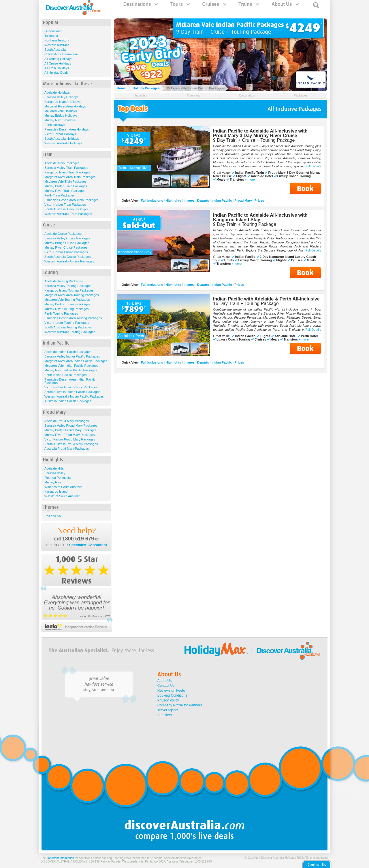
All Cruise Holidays (58, 63)
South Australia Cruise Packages (67, 257)
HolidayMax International (62, 54)
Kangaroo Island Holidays (62, 102)
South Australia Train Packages (66, 209)
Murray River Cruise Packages (66, 247)
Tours (180, 4)
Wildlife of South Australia (62, 496)
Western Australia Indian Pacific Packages (74, 396)
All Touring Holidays (58, 59)
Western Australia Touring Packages (70, 332)
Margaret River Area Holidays (65, 106)
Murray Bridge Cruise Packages (67, 243)
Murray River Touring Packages (66, 309)
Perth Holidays (55, 125)
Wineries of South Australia (63, 487)
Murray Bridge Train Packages (66, 186)
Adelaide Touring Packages (64, 281)
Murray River (53, 482)
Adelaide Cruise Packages (63, 234)
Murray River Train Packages (65, 191)
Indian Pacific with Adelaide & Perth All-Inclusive (266, 299)
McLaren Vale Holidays (61, 111)
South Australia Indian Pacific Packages (72, 392)
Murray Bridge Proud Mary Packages (70, 430)
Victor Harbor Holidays (60, 134)
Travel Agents (168, 710)
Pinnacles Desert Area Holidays (67, 129)
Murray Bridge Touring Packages (67, 304)
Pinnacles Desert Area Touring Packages (73, 318)
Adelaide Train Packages (62, 163)
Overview (194, 95)
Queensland (53, 31)
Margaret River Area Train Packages (70, 177)
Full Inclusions (152, 201)
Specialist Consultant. (89, 545)
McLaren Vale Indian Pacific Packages (71, 366)
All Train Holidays (57, 68)
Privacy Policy (168, 700)
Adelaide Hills (54, 468)
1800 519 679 (78, 539)
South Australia (55, 50)
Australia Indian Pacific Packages (68, 401)
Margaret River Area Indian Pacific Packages (76, 361)
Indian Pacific (222, 201)
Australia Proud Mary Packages (67, 449)
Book (305, 189)
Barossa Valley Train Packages (66, 168)
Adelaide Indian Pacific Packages (68, 352)
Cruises (214, 4)
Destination (247, 95)
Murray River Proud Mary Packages (69, 435)
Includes (141, 95)
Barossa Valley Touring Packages (68, 286)
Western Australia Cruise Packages (69, 261)
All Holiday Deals (56, 73)
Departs (203, 201)
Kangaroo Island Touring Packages (69, 290)
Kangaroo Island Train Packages (67, 172)
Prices (259, 201)
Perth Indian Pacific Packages (65, 375)
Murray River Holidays (60, 120)
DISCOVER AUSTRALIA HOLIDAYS (64, 862)
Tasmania (51, 36)
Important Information (60, 858)
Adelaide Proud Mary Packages (67, 421)
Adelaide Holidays (57, 92)
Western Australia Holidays (63, 143)
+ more (250, 180)
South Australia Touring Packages (68, 327)
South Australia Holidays (62, 139)
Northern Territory (57, 40)
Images (189, 201)
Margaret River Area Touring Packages (72, 295)
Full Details (313, 166)
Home (121, 88)
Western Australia (57, 45)
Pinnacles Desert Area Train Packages (71, 200)
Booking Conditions (172, 695)
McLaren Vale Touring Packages (67, 300)
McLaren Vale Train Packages (65, 181)
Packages (301, 95)
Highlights (173, 201)
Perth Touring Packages (61, 313)
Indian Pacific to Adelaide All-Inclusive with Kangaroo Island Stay (260, 217)
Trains (248, 4)
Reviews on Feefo (171, 691)
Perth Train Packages (60, 195)
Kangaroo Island (56, 491)
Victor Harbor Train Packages (65, 205)
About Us (285, 4)
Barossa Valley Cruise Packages (67, 238)
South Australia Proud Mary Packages (71, 444)
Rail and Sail (53, 516)
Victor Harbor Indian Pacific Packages (71, 387)
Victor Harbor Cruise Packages (66, 252)
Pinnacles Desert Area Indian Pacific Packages (70, 381)
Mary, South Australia (99, 690)
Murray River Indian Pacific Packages (71, 370)
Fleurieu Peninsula (58, 478)
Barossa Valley (55, 473)
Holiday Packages (146, 88)
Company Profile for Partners (180, 705)
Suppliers (165, 715)
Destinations (140, 4)
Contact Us (166, 686)
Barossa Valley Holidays (61, 97)
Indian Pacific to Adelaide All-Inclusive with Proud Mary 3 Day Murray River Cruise (260, 133)
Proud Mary (243, 201)
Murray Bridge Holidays (61, 116)
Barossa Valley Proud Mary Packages (71, 426)
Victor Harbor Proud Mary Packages (70, 439)
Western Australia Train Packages (68, 214)
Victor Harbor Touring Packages (67, 323)
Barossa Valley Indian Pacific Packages (72, 356)
